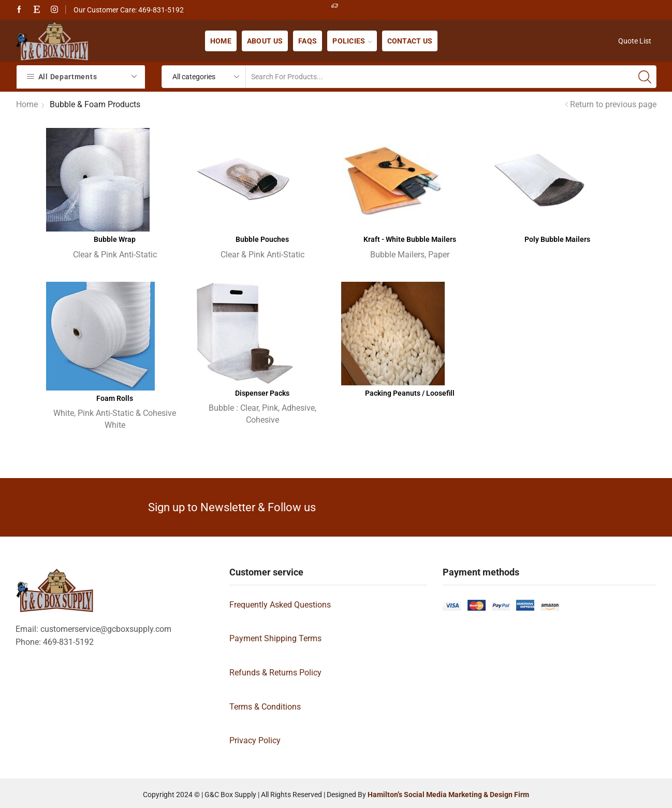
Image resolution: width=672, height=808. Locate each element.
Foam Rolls (115, 398)
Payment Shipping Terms (275, 638)
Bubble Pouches (262, 239)
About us (265, 41)
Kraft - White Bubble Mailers (410, 239)
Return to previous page (613, 104)
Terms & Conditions (265, 707)
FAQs (308, 41)
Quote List (635, 41)
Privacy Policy (255, 740)
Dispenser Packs (262, 393)
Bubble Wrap (115, 239)
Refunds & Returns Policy (275, 673)
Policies (352, 41)
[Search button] (645, 77)
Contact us (410, 41)
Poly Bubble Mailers (557, 239)
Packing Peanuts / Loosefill (410, 393)
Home (221, 41)
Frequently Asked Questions (280, 605)
